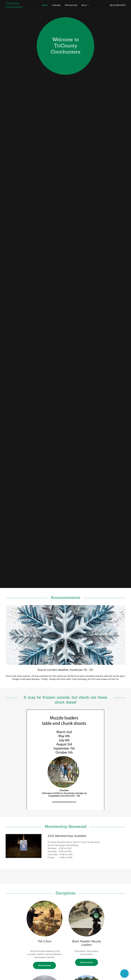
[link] (21, 7)
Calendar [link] (56, 5)
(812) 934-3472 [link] (118, 5)
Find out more (44, 965)
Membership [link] (71, 5)
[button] (85, 5)
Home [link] (45, 5)
